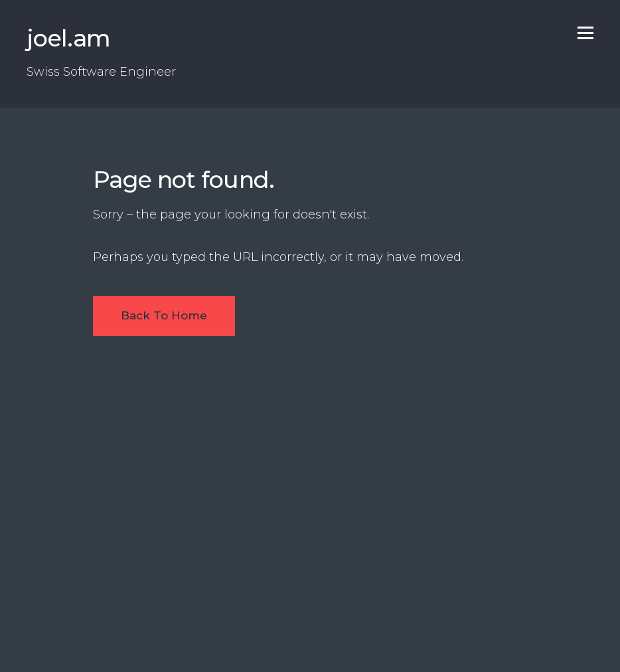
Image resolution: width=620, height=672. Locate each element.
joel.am (68, 38)
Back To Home (164, 315)
